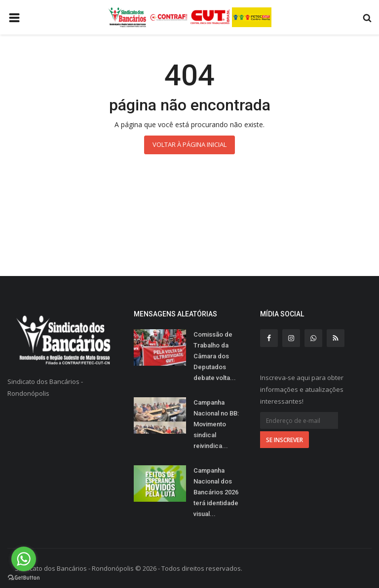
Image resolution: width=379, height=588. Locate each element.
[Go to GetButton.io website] (24, 578)
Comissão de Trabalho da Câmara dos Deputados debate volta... (215, 356)
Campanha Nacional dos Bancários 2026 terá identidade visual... (216, 492)
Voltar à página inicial (189, 144)
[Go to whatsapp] (24, 559)
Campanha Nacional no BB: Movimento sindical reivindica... (216, 424)
